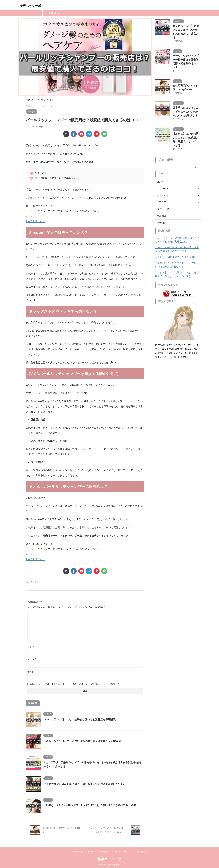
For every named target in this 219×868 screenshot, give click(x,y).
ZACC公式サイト (35, 221)
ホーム (30, 13)
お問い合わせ (55, 13)
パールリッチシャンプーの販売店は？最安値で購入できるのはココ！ (186, 54)
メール (32, 659)
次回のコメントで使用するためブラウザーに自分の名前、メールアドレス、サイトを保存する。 (76, 684)
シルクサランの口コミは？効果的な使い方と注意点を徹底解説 (77, 719)
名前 (31, 646)
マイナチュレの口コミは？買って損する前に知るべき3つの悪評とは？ (82, 783)
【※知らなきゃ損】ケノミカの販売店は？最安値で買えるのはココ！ (81, 740)
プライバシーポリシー (122, 851)
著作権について (90, 851)
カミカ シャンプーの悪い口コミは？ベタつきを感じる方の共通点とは (186, 29)
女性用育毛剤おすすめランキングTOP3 (174, 240)
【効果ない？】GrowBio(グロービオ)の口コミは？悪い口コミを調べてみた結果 (87, 805)
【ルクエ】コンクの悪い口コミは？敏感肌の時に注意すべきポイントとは (186, 124)
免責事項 (76, 851)
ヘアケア (32, 582)
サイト (31, 671)
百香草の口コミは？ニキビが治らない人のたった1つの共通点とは (186, 100)
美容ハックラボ (30, 6)
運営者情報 (105, 851)
